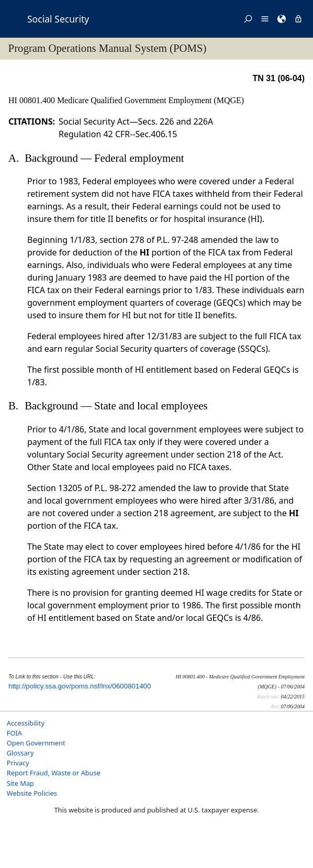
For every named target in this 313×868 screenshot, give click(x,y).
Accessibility (26, 723)
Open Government (36, 743)
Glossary (20, 753)
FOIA (14, 733)
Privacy (18, 763)
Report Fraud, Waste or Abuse (54, 773)
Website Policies (32, 793)
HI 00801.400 (33, 100)
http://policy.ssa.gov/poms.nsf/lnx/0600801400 (80, 686)
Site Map (20, 783)
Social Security (58, 19)
